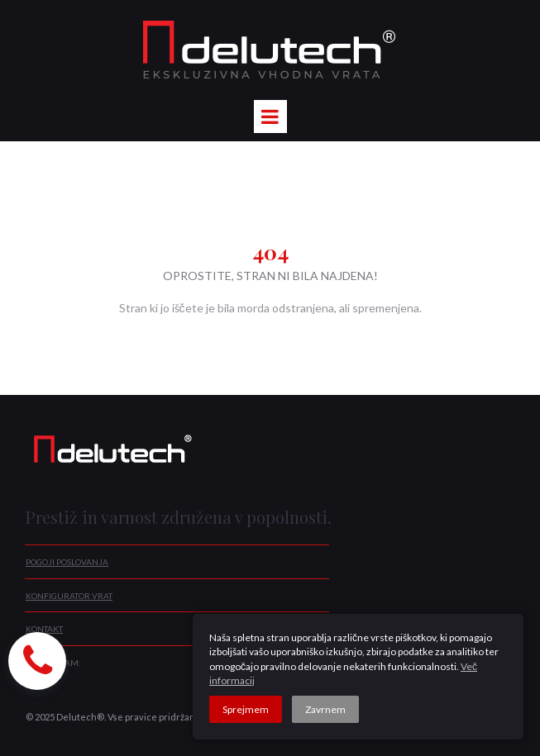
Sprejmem (246, 709)
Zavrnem (325, 709)
